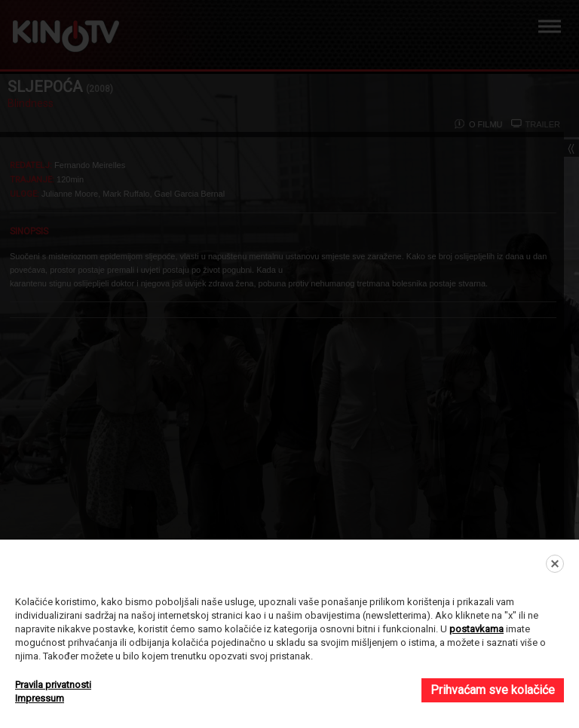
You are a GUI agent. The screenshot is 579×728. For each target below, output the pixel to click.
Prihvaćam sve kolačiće (493, 690)
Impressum (40, 698)
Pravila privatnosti (53, 685)
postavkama (476, 629)
